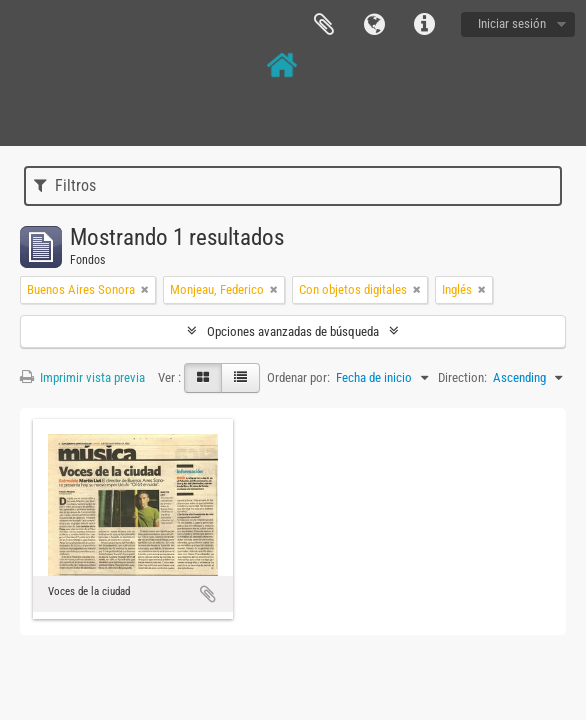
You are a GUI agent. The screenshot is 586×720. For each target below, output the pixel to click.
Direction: (462, 377)
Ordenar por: (298, 377)
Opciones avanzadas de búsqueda (293, 331)
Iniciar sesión (512, 23)
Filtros (65, 185)
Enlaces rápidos (424, 25)
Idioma (374, 25)
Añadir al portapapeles (208, 594)
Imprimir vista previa (82, 377)
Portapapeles (324, 25)
